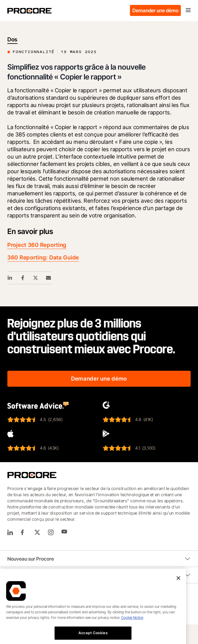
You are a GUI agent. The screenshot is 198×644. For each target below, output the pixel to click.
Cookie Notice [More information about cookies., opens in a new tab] (132, 635)
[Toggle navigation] (188, 10)
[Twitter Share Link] (36, 278)
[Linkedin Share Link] (10, 278)
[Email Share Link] (49, 278)
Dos (12, 39)
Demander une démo (155, 10)
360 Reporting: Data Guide (43, 257)
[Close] (178, 596)
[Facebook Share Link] (23, 278)
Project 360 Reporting (37, 245)
